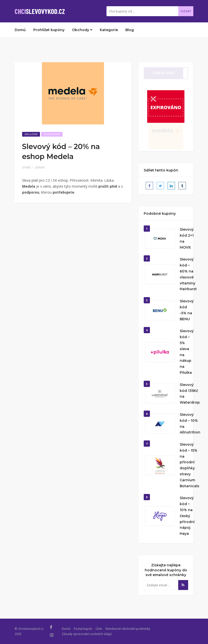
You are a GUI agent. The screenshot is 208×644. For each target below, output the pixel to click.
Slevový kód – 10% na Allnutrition (190, 423)
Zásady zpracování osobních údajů (87, 634)
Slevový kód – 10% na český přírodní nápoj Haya (187, 516)
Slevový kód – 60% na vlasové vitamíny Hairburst (188, 274)
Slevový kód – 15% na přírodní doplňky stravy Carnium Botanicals (190, 465)
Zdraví (40, 167)
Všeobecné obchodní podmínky (128, 629)
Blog (130, 30)
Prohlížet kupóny (49, 30)
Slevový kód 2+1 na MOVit (187, 238)
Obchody (82, 30)
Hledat (186, 11)
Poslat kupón (83, 629)
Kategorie (109, 30)
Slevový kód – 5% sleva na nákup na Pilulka (187, 352)
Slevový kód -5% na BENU (187, 310)
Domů (20, 30)
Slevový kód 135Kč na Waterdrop (190, 394)
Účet (99, 629)
